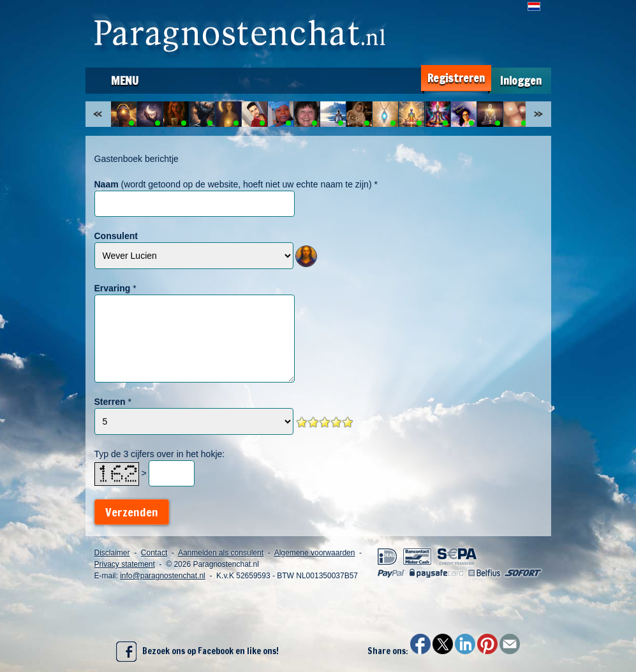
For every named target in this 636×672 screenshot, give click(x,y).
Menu (125, 80)
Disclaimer (112, 553)
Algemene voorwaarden (315, 553)
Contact (154, 553)
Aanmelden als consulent (221, 553)
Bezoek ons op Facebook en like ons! (197, 652)
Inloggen (521, 81)
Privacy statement (125, 564)
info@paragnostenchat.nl (163, 576)
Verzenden (132, 512)
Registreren (456, 78)
